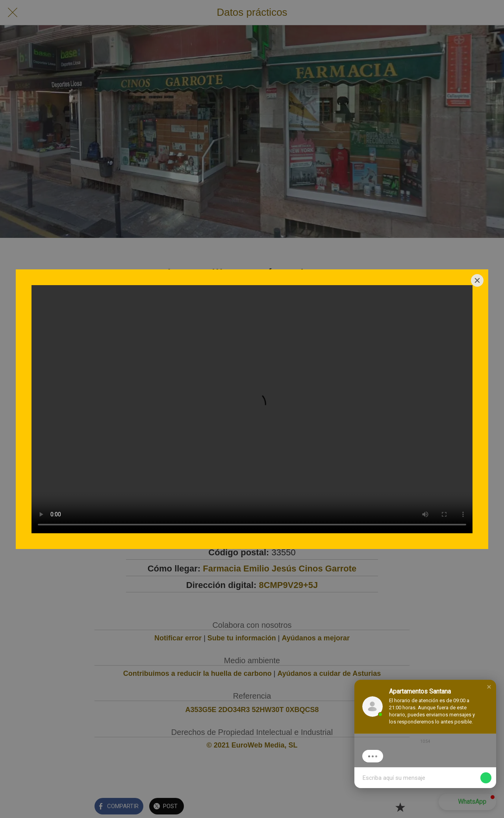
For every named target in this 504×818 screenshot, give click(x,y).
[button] (489, 687)
